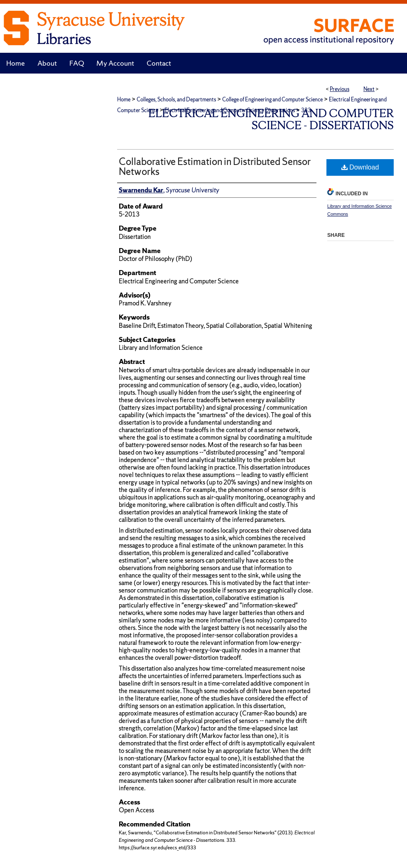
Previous (340, 89)
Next (369, 89)
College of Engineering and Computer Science (272, 100)
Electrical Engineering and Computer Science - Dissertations (271, 119)
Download (360, 167)
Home (124, 100)
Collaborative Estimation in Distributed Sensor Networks (215, 166)
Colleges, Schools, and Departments (176, 100)
